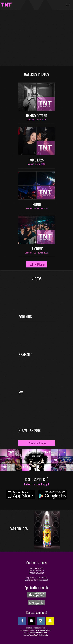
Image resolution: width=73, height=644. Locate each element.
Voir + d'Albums (38, 264)
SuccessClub (41, 633)
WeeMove (32, 621)
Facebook (22, 621)
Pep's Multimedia (41, 635)
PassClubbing (40, 628)
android (53, 495)
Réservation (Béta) (43, 630)
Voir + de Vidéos (38, 443)
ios (20, 495)
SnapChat (50, 621)
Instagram (41, 621)
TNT (6, 5)
